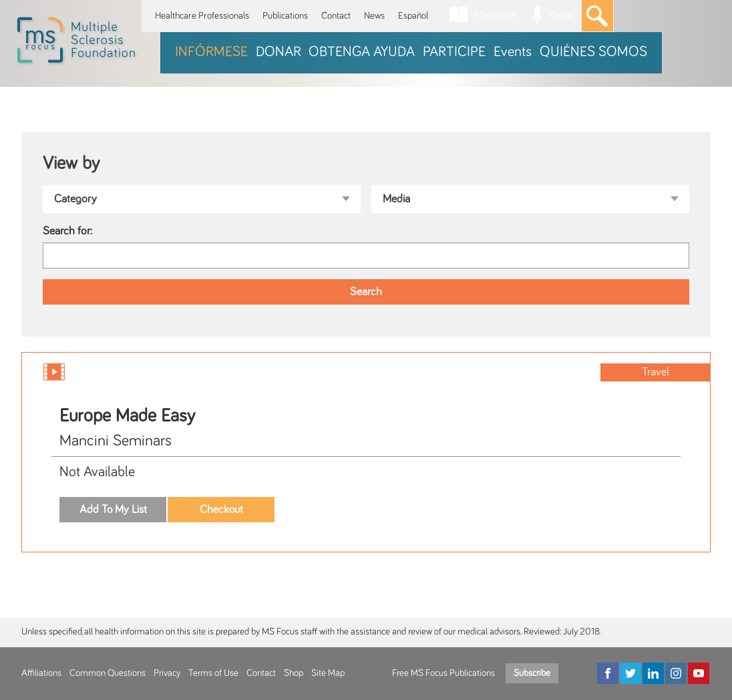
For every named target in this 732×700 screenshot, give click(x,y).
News (374, 16)
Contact (336, 16)
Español (413, 16)
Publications (285, 16)
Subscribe (532, 673)
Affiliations (41, 673)
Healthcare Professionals (202, 16)
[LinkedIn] (653, 673)
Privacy (167, 673)
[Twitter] (630, 673)
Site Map (328, 673)
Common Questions (108, 673)
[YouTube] (699, 673)
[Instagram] (676, 673)
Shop (294, 673)
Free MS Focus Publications (443, 673)
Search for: (67, 231)
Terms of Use (213, 673)
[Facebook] (608, 673)
